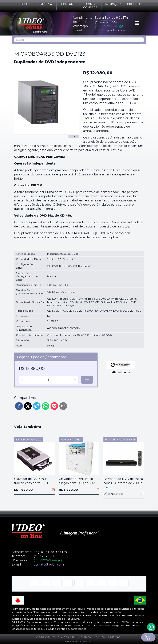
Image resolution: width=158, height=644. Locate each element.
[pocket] (54, 406)
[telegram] (37, 406)
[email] (63, 406)
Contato (68, 4)
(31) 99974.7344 (109, 26)
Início (23, 4)
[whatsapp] (46, 406)
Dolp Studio (86, 641)
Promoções (113, 4)
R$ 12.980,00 (98, 73)
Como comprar (90, 6)
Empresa (45, 4)
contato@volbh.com (110, 30)
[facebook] (19, 406)
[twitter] (28, 406)
